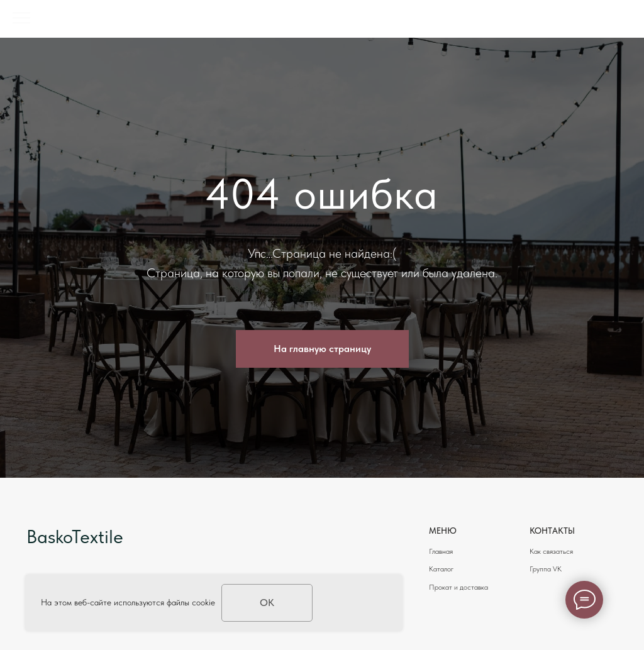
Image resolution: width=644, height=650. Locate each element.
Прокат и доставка (458, 587)
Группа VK (546, 569)
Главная (441, 551)
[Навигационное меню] (21, 19)
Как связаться (551, 551)
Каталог (441, 569)
